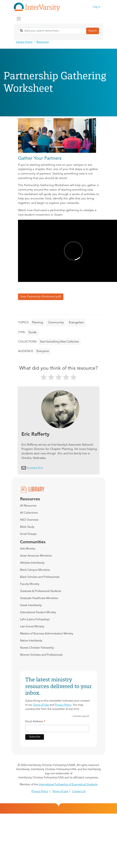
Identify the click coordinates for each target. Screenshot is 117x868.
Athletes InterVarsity (32, 563)
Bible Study (27, 527)
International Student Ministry (38, 613)
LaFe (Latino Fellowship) (35, 620)
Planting (37, 323)
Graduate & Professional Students (41, 591)
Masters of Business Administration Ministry (47, 634)
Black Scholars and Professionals (40, 577)
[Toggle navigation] (19, 19)
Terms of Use (41, 705)
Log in (97, 7)
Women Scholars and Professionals (41, 655)
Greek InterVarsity (31, 605)
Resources (43, 42)
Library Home (24, 42)
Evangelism (76, 323)
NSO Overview (29, 520)
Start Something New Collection (59, 342)
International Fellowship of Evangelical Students (68, 785)
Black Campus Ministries (35, 570)
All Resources (28, 506)
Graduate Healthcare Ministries (39, 598)
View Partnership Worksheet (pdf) (41, 297)
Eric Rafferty (35, 435)
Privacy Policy (63, 705)
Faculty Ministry (30, 584)
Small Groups (28, 534)
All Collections (29, 513)
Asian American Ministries (36, 556)
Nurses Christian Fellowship (37, 648)
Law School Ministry (32, 627)
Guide (32, 332)
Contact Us (79, 792)
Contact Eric (32, 468)
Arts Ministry (28, 549)
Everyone (43, 351)
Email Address (35, 722)
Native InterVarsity (31, 641)
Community (56, 323)
